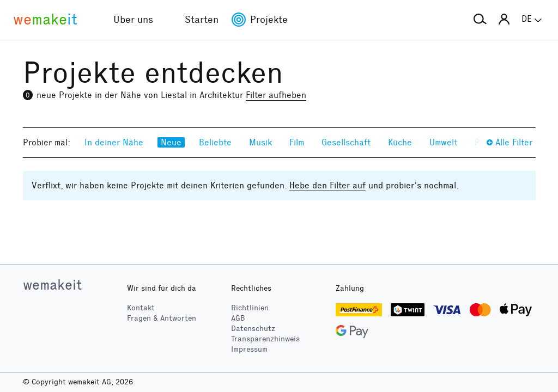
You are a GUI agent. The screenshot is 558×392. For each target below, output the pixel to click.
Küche (400, 142)
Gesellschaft (346, 142)
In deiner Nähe (114, 142)
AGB (238, 318)
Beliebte (215, 142)
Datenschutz (253, 329)
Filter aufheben (276, 95)
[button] (480, 20)
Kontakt (141, 308)
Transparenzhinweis (265, 339)
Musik (260, 142)
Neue (171, 142)
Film (297, 142)
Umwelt (443, 142)
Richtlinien (250, 308)
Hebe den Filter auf (327, 185)
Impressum (249, 349)
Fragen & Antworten (162, 318)
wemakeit (52, 285)
